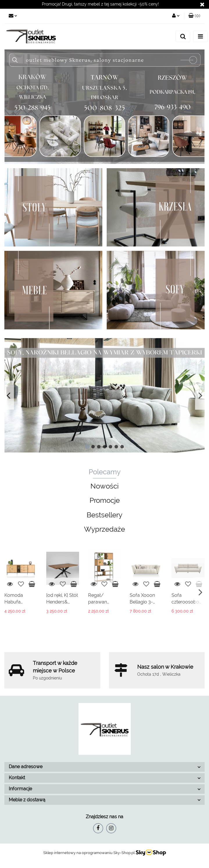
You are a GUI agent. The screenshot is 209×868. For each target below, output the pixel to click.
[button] (194, 16)
